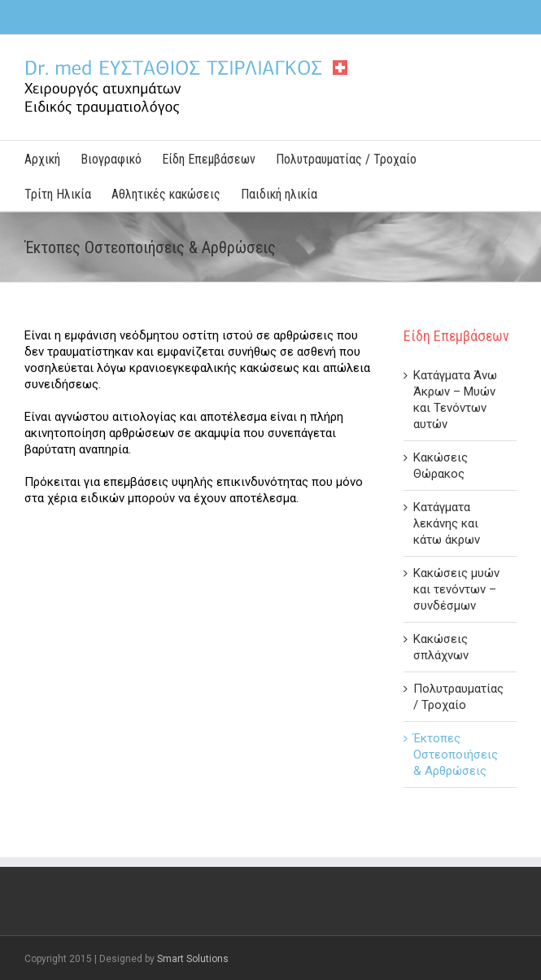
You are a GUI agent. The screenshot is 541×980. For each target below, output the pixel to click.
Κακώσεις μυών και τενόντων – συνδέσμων (456, 589)
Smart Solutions (193, 959)
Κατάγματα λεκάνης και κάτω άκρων (447, 523)
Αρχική (42, 159)
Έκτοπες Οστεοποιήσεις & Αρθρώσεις (456, 755)
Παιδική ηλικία (279, 194)
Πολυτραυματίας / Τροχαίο (346, 159)
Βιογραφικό (111, 159)
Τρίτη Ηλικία (58, 194)
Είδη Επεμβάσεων (209, 159)
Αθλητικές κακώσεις (166, 194)
